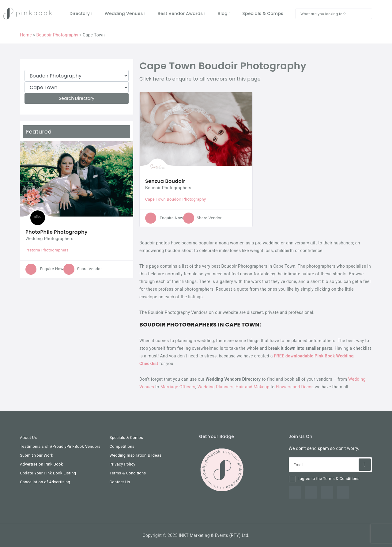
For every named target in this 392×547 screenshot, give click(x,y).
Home (26, 35)
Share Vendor (83, 269)
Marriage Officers (178, 387)
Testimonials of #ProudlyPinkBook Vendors (60, 446)
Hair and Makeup (253, 387)
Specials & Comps (126, 438)
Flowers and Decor (294, 387)
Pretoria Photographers (47, 250)
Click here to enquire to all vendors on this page (200, 79)
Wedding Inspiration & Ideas (136, 455)
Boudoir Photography (57, 35)
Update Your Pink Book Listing (48, 473)
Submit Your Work (37, 455)
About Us (28, 438)
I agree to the (329, 479)
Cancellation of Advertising (45, 482)
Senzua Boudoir (165, 181)
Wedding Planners (216, 387)
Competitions (122, 446)
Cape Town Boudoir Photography (175, 199)
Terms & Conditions (128, 473)
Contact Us (120, 482)
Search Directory (77, 98)
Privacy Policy (123, 464)
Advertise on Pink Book (41, 464)
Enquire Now (44, 269)
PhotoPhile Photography (57, 232)
